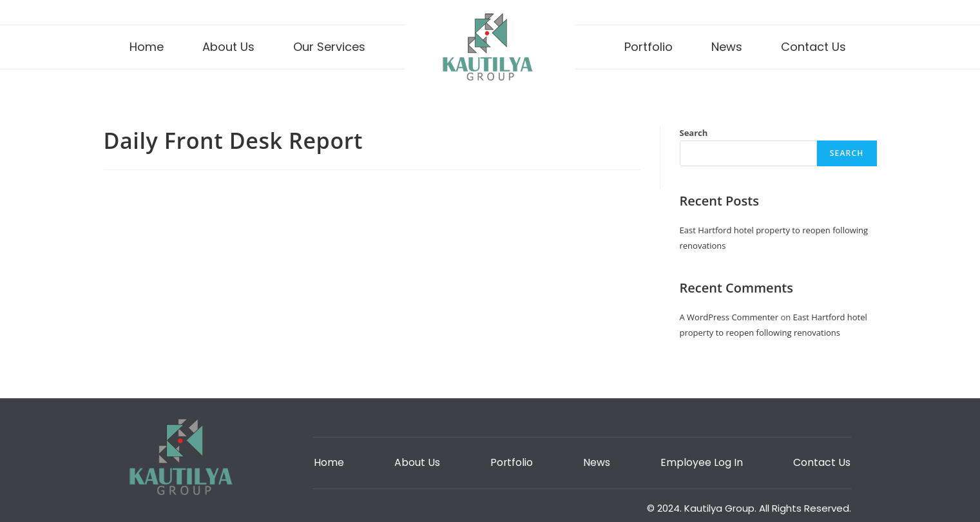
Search (694, 133)
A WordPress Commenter (729, 317)
